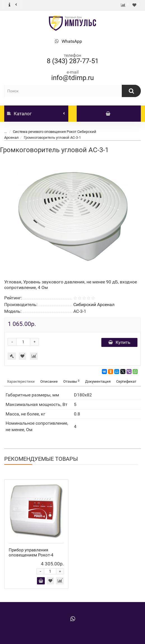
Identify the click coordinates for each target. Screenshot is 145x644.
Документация (98, 381)
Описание (49, 381)
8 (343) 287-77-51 (73, 61)
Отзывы (71, 381)
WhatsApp (72, 41)
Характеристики (21, 381)
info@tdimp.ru (72, 78)
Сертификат (126, 381)
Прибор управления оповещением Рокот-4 (31, 553)
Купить (119, 342)
